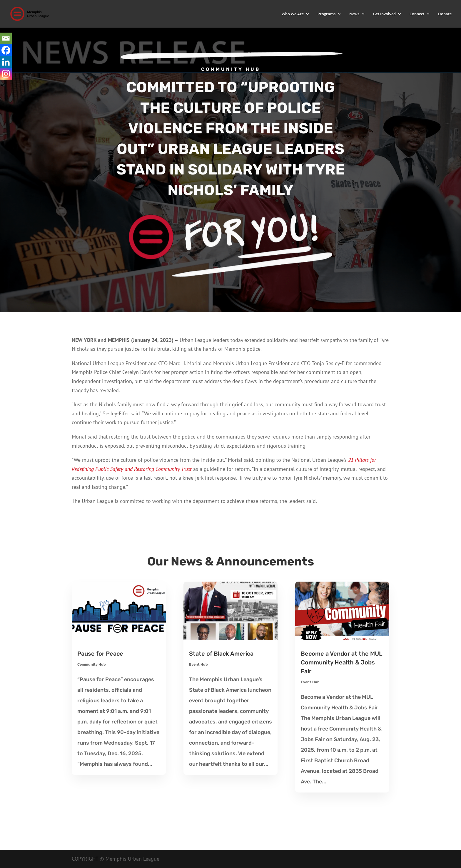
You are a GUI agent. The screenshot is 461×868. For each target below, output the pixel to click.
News (354, 14)
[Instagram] (6, 74)
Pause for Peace (100, 654)
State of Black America (221, 654)
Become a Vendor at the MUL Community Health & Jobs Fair (342, 662)
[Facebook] (6, 50)
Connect (417, 14)
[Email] (6, 38)
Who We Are (293, 14)
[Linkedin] (6, 62)
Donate (445, 14)
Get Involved (384, 14)
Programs (326, 14)
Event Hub (198, 664)
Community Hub (92, 664)
